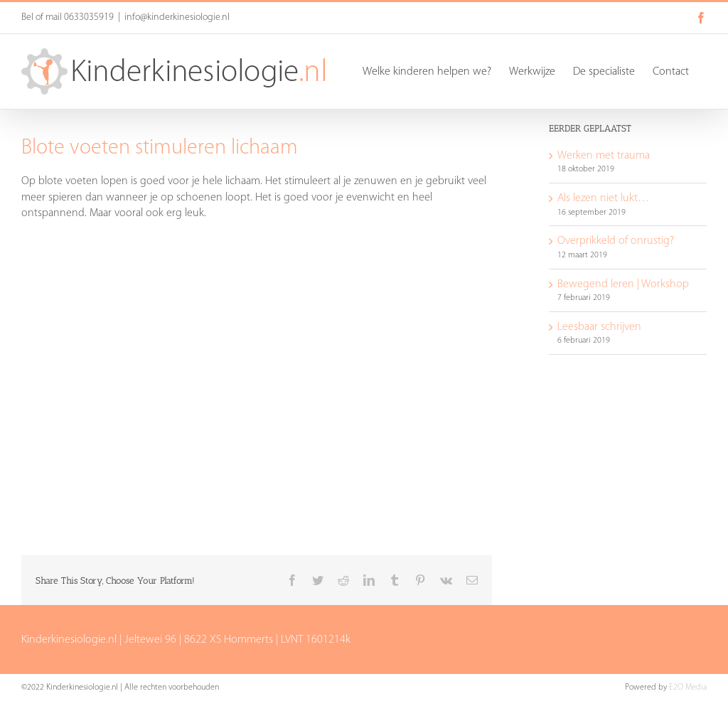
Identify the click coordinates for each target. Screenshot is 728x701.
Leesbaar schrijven (599, 327)
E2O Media (688, 687)
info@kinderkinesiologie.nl (177, 17)
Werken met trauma (604, 156)
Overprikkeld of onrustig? (616, 241)
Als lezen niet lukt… (603, 198)
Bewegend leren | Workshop (623, 284)
